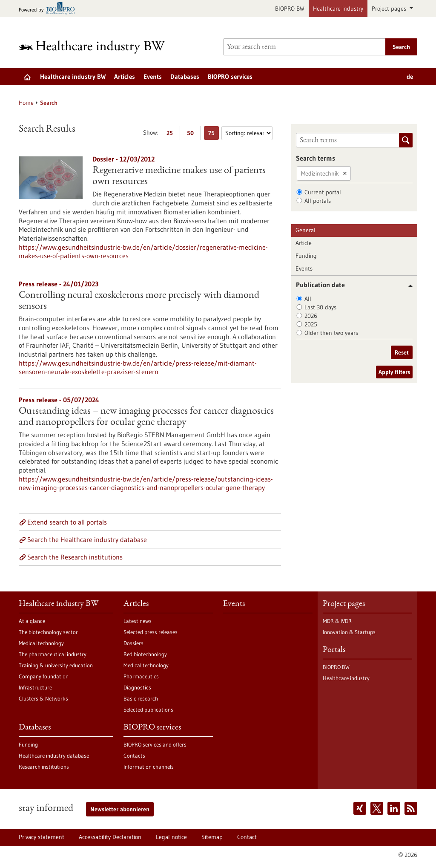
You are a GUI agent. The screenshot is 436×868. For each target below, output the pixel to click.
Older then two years (331, 333)
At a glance (32, 621)
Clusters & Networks (43, 698)
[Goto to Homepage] (98, 47)
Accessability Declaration (110, 837)
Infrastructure (35, 687)
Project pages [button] (390, 9)
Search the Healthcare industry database (87, 539)
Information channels (149, 767)
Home (26, 103)
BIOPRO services (230, 76)
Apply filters (394, 372)
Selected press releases (151, 632)
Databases (185, 76)
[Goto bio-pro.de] (49, 9)
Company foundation (44, 676)
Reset (402, 352)
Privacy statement (42, 837)
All (308, 299)
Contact (247, 837)
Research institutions (44, 767)
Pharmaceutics (141, 676)
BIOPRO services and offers (155, 744)
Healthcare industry (338, 9)
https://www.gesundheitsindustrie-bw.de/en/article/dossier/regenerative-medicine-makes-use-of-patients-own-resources (143, 251)
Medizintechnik (320, 173)
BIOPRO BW (290, 9)
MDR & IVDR (337, 621)
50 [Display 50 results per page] (192, 134)
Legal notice (171, 837)
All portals (318, 201)
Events (153, 76)
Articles (125, 76)
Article (304, 243)
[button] (407, 286)
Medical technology (41, 643)
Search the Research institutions (75, 557)
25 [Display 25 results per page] (172, 134)
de (410, 76)
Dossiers (133, 643)
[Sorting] (247, 133)
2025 (311, 324)
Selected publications (148, 709)
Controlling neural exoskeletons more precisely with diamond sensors (139, 301)
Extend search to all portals (67, 522)
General (305, 230)
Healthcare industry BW (73, 76)
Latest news (138, 621)
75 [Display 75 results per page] (214, 134)
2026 (311, 316)
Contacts (134, 756)
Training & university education (56, 665)
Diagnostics (137, 687)
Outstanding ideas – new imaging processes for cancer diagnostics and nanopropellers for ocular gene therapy (146, 417)
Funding (306, 256)
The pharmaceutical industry (53, 654)
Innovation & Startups (349, 632)
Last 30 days (320, 307)
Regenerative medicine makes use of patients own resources (179, 176)
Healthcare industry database (54, 756)
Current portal (323, 192)
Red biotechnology (145, 654)
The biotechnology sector (48, 632)
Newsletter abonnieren (120, 809)
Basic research (141, 698)
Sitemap (212, 837)
